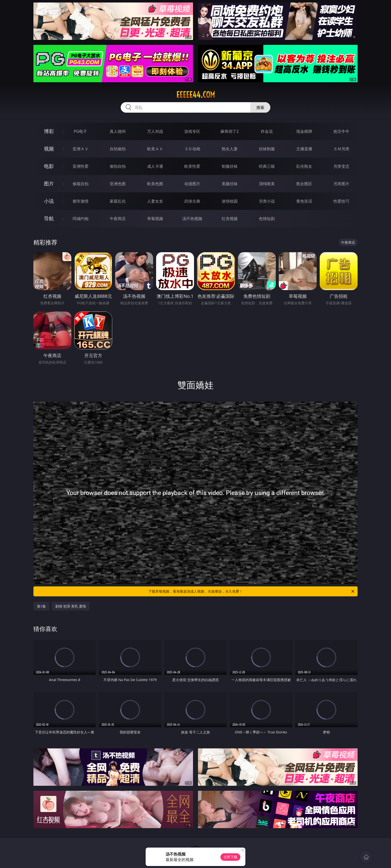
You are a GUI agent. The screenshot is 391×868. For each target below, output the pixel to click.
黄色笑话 (304, 201)
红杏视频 (230, 219)
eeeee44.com (196, 95)
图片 (49, 184)
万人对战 (155, 131)
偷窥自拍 (81, 184)
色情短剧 (267, 219)
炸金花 (267, 131)
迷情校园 (230, 201)
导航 (49, 218)
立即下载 (230, 857)
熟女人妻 (230, 149)
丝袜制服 (267, 149)
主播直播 (304, 149)
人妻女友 (155, 201)
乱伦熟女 (304, 166)
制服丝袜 (230, 166)
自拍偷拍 (118, 149)
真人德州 (118, 131)
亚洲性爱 (81, 166)
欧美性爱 (192, 166)
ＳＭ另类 (341, 149)
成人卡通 (155, 166)
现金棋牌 (304, 131)
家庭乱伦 (118, 201)
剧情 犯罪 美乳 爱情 (71, 606)
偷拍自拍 (118, 166)
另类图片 (341, 184)
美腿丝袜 (230, 184)
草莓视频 (155, 219)
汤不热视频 (192, 219)
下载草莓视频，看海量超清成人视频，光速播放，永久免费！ (252, 591)
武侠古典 (192, 201)
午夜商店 (118, 219)
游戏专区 (192, 131)
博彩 (49, 131)
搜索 (260, 107)
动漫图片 (192, 184)
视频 (49, 149)
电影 (49, 166)
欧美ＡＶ (155, 149)
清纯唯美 (267, 184)
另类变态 (341, 166)
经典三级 (267, 166)
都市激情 (81, 201)
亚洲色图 (118, 184)
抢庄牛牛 (341, 131)
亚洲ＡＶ (81, 149)
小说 (49, 201)
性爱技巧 (341, 201)
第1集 (41, 606)
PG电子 (80, 131)
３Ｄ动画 (192, 149)
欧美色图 (155, 184)
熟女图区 (304, 184)
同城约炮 (81, 219)
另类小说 (267, 201)
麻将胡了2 (230, 131)
